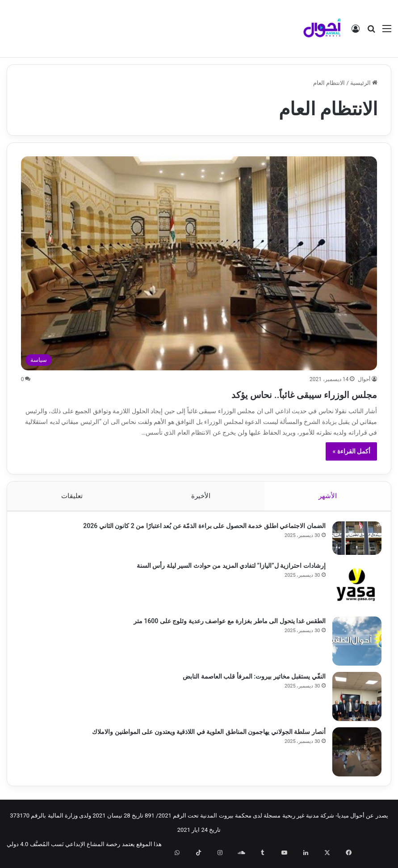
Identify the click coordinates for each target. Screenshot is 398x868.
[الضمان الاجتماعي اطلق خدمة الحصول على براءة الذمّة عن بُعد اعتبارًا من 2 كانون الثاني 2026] (353, 542)
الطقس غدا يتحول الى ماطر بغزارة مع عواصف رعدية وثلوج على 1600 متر (226, 625)
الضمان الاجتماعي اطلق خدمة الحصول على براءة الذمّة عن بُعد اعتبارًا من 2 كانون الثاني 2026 (201, 529)
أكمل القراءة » (351, 451)
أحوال (364, 379)
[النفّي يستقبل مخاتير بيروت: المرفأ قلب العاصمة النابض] (353, 700)
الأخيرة (200, 496)
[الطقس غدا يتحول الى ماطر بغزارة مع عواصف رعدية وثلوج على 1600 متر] (353, 645)
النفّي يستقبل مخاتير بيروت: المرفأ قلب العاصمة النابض (250, 680)
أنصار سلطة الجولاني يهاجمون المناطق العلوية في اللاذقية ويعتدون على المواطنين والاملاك (205, 735)
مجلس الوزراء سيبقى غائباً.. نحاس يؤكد (270, 393)
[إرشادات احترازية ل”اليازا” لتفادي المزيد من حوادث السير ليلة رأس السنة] (353, 589)
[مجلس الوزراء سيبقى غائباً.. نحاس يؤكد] (199, 263)
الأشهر (328, 496)
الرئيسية (364, 83)
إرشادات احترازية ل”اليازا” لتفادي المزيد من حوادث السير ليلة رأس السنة (227, 569)
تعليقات (72, 496)
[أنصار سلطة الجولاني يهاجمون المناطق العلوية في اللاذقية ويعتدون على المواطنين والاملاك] (353, 755)
